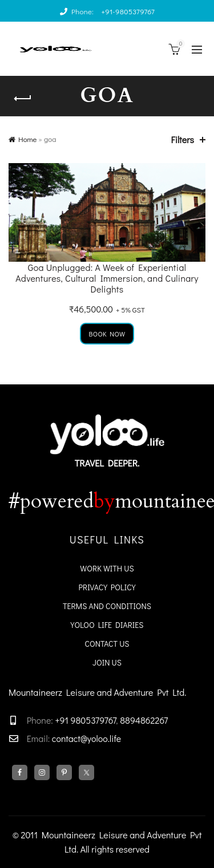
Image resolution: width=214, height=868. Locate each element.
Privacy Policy (107, 587)
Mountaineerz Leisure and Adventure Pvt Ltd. (97, 692)
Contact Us (107, 644)
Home (27, 139)
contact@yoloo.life (87, 738)
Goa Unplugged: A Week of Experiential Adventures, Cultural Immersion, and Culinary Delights (107, 278)
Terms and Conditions (107, 606)
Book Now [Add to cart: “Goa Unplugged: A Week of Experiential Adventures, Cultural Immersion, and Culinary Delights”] (107, 334)
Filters (183, 139)
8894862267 (144, 720)
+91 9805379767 (84, 720)
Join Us (107, 662)
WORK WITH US (107, 568)
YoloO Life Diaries (107, 625)
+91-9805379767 (128, 11)
